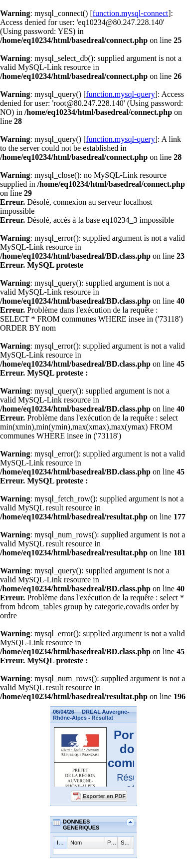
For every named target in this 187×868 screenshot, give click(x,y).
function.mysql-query (120, 94)
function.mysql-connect (131, 13)
